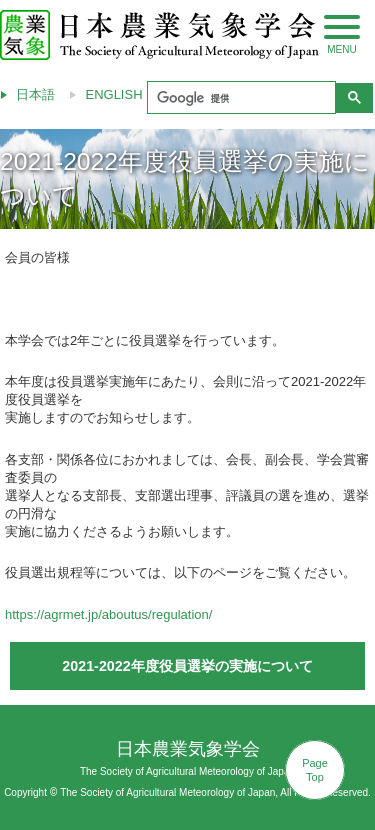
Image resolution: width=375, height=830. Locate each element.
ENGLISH (113, 94)
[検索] (239, 98)
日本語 (35, 94)
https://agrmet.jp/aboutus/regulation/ (108, 614)
